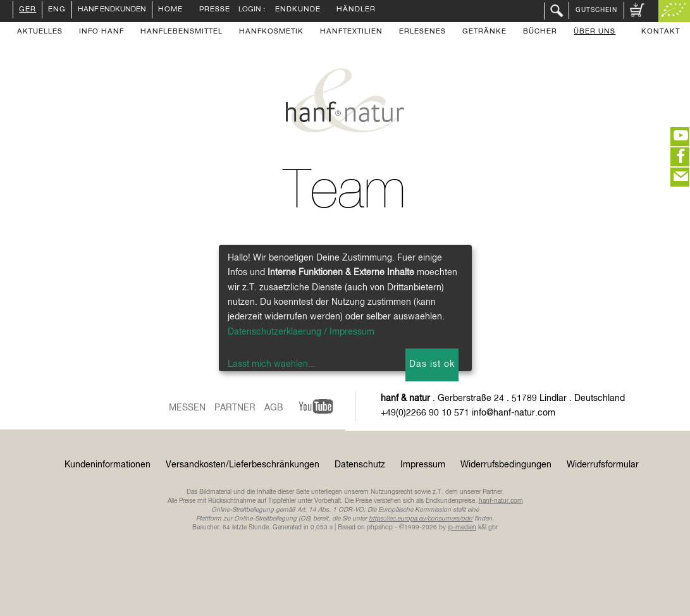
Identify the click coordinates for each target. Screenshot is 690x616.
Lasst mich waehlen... (272, 364)
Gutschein (596, 10)
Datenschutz (360, 465)
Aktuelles (40, 32)
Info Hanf (102, 32)
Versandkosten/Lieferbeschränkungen (243, 465)
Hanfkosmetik (271, 32)
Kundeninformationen (108, 465)
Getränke (484, 32)
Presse (215, 10)
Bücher (540, 32)
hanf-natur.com (501, 501)
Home (170, 10)
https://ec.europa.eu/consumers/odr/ (421, 519)
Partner (235, 408)
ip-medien (462, 527)
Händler (356, 10)
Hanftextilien (351, 32)
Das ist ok (432, 364)
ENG (57, 10)
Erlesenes (422, 32)
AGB (274, 408)
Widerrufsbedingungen (506, 465)
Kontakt (661, 32)
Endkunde (298, 10)
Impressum (423, 465)
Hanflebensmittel (182, 32)
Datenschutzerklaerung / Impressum (301, 332)
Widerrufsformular (603, 465)
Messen (187, 408)
